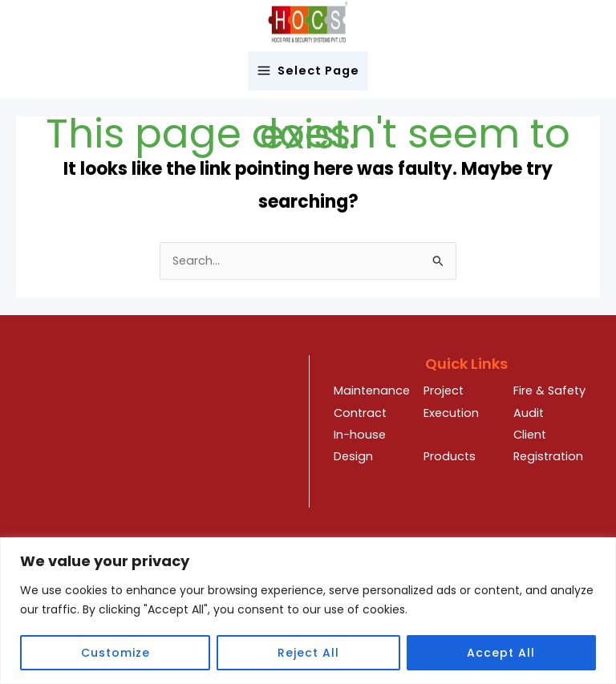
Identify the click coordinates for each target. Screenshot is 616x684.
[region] (308, 611)
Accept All (501, 653)
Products (450, 456)
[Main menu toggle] (308, 71)
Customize (115, 653)
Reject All (308, 653)
